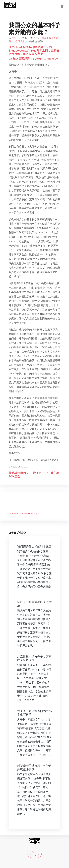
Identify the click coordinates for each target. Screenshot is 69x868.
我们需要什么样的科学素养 (34, 546)
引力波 (55, 38)
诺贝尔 (22, 41)
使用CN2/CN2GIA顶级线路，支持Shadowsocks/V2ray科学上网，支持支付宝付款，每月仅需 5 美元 (34, 50)
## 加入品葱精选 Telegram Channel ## (34, 59)
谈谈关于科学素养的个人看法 (34, 604)
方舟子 (15, 38)
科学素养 (46, 38)
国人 (11, 41)
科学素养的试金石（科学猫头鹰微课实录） (34, 767)
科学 (16, 41)
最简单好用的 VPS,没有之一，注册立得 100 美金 (34, 475)
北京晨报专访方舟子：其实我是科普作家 (34, 658)
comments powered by (24, 513)
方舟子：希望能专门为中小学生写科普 (34, 713)
